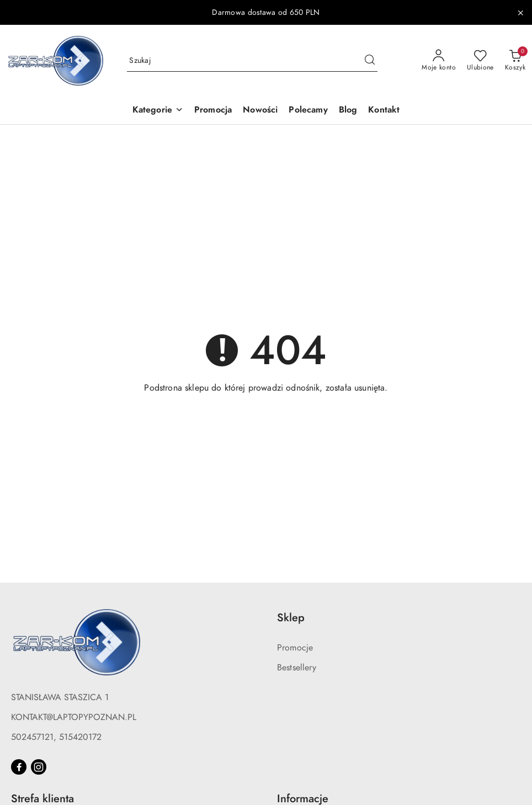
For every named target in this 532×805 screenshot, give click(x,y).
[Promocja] (213, 111)
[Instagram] (39, 767)
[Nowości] (260, 111)
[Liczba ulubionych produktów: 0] (480, 61)
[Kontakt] (384, 111)
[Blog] (348, 111)
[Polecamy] (308, 111)
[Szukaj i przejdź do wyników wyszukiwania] (370, 61)
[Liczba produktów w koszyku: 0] (515, 61)
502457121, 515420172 (56, 737)
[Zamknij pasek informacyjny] (520, 13)
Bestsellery (297, 668)
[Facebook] (19, 767)
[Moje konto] (439, 61)
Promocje (295, 648)
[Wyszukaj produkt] (252, 60)
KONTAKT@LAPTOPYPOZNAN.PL (74, 717)
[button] (158, 111)
